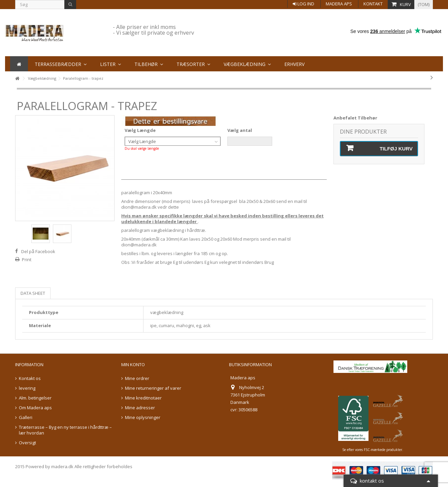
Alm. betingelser (35, 398)
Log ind (303, 4)
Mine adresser (140, 408)
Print (27, 259)
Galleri (26, 418)
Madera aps (339, 4)
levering (27, 388)
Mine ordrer (137, 378)
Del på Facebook (38, 251)
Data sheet (33, 293)
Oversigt (27, 443)
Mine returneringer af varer (153, 388)
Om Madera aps (35, 408)
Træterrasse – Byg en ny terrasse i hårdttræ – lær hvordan (65, 430)
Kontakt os (30, 378)
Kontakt (373, 4)
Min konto (133, 364)
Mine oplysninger (143, 418)
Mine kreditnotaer (143, 398)
